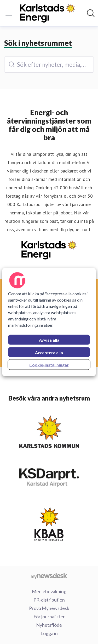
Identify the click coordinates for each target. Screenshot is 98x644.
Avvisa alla (49, 340)
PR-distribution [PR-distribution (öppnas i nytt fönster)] (49, 600)
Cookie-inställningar (49, 365)
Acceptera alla (49, 352)
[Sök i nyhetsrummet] (91, 13)
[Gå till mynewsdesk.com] (49, 576)
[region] (49, 322)
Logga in (49, 633)
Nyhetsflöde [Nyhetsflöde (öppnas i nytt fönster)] (49, 625)
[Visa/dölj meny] (9, 13)
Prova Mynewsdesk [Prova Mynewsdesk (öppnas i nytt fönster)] (49, 608)
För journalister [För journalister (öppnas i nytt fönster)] (49, 617)
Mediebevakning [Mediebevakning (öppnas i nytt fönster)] (49, 591)
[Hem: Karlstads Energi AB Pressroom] (47, 13)
